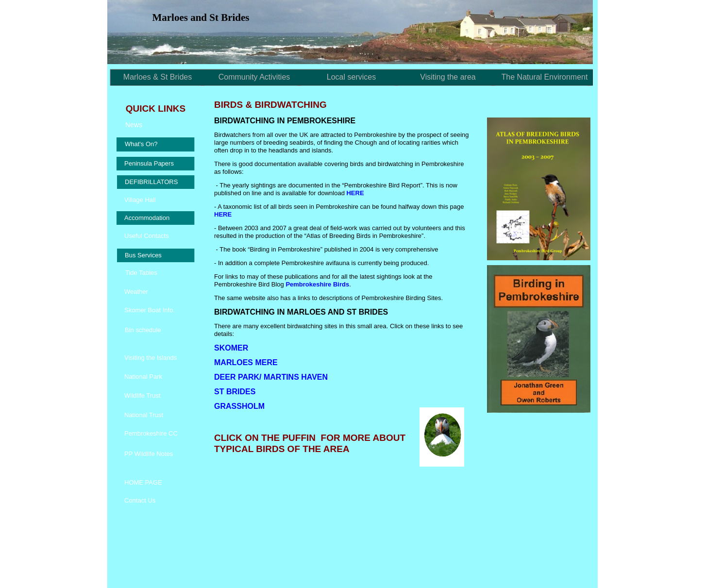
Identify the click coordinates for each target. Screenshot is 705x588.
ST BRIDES (235, 392)
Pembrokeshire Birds (317, 284)
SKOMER (231, 348)
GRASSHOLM (239, 406)
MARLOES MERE (246, 362)
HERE (355, 193)
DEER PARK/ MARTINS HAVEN (271, 377)
